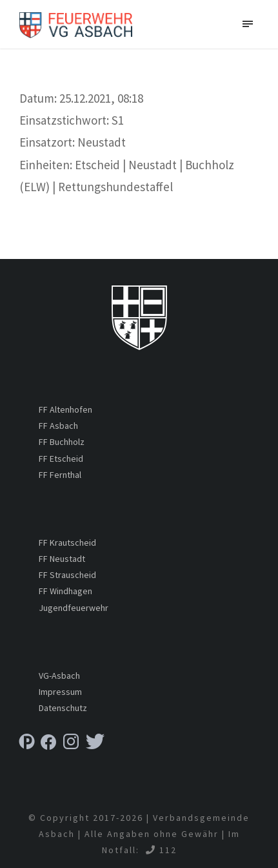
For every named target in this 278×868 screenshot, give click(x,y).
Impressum (60, 692)
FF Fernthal (60, 475)
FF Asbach (58, 426)
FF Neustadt (62, 559)
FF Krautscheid (67, 542)
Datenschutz (63, 708)
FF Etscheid (61, 459)
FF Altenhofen (65, 409)
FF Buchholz (62, 442)
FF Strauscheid (67, 575)
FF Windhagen (65, 591)
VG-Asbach (59, 676)
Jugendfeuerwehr (74, 608)
